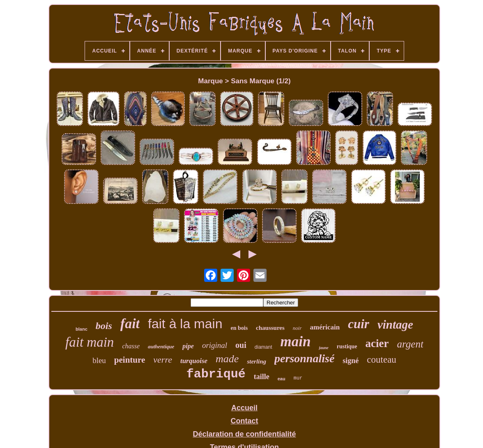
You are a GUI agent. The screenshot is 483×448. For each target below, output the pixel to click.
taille (262, 377)
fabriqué (216, 374)
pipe (188, 346)
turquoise (194, 361)
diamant (263, 347)
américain (325, 327)
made (227, 359)
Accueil (244, 408)
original (215, 345)
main (296, 342)
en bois (239, 328)
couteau (382, 360)
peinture (130, 360)
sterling (256, 361)
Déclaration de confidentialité (244, 434)
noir (297, 328)
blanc (82, 329)
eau (282, 379)
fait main (90, 342)
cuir (359, 324)
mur (298, 378)
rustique (347, 346)
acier (377, 343)
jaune (323, 348)
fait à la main (185, 324)
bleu (99, 360)
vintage (395, 325)
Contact (244, 421)
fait (130, 323)
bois (104, 326)
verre (163, 360)
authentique (161, 346)
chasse (131, 346)
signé (351, 361)
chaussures (270, 328)
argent (410, 344)
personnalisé (304, 358)
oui (241, 345)
